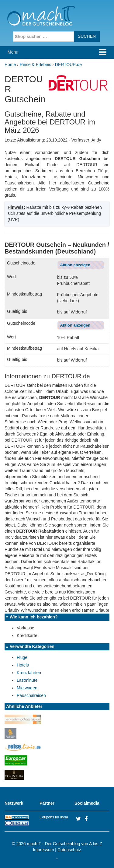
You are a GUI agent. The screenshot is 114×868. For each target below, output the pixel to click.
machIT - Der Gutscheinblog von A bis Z (65, 844)
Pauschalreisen (31, 695)
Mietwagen (27, 688)
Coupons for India (54, 817)
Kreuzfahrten (29, 673)
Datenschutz (69, 850)
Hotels (23, 665)
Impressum (43, 850)
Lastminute (27, 680)
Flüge (22, 657)
